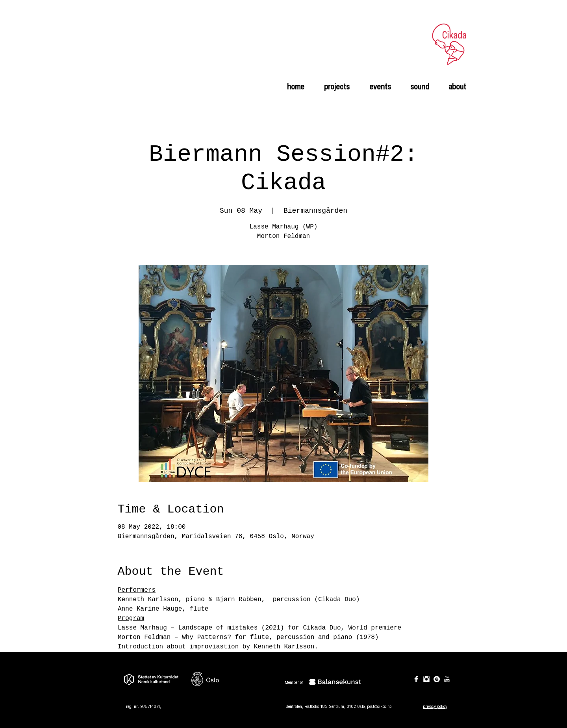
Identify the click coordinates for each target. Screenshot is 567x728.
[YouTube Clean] (447, 679)
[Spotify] (437, 679)
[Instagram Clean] (426, 679)
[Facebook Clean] (416, 679)
